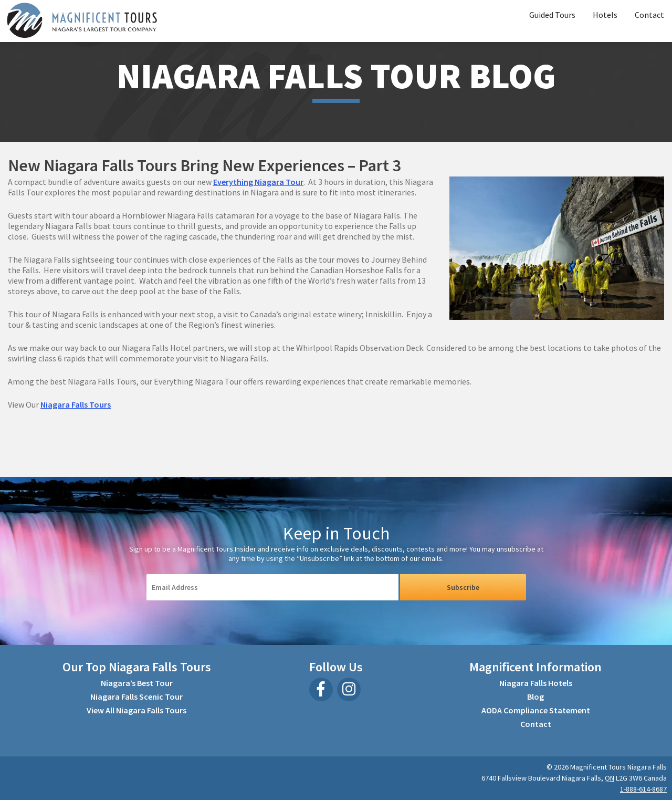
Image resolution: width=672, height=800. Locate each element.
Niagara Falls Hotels (536, 683)
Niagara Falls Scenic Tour (136, 697)
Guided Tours (552, 15)
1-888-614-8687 (643, 789)
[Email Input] (272, 587)
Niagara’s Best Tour (137, 683)
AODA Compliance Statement (536, 710)
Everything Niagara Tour (258, 182)
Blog (535, 697)
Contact (649, 15)
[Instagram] (349, 689)
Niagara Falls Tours (76, 404)
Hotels (605, 15)
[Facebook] (321, 689)
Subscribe (463, 587)
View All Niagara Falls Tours (136, 710)
